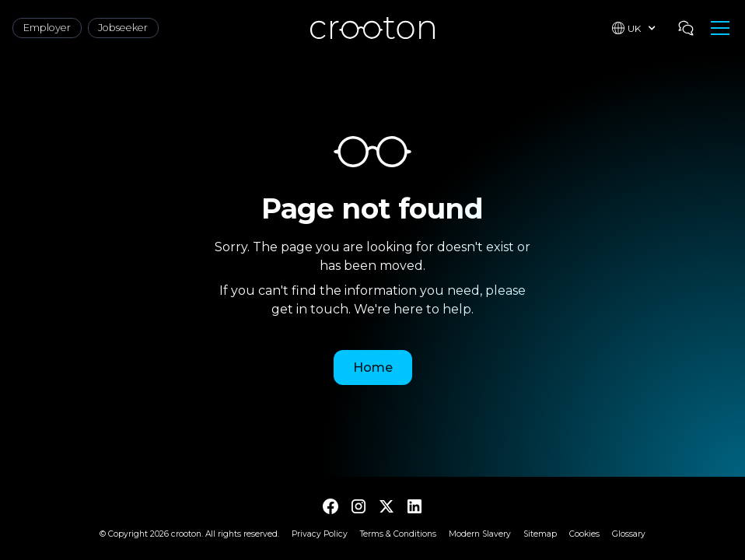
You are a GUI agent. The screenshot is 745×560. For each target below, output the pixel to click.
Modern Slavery (480, 534)
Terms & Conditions (398, 534)
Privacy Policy (320, 534)
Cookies (584, 534)
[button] (634, 28)
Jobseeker (123, 28)
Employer (47, 28)
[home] (372, 28)
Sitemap (540, 534)
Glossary (629, 534)
